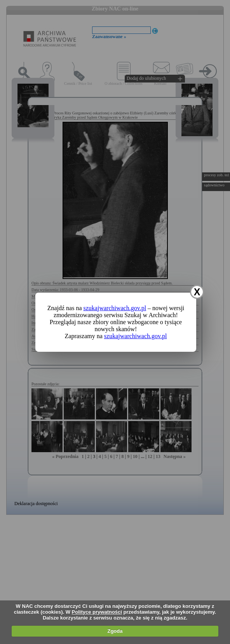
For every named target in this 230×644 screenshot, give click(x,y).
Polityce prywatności (97, 612)
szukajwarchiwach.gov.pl (115, 308)
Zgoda (115, 631)
